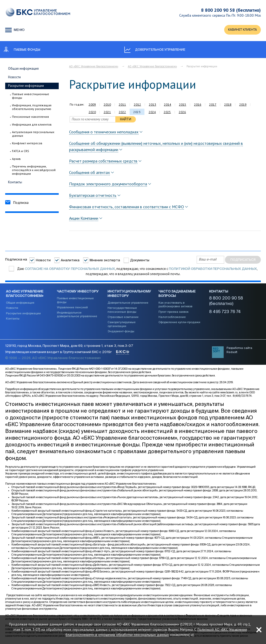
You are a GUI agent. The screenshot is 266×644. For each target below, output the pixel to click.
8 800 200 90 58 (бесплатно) (231, 10)
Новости (14, 78)
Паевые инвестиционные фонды (31, 96)
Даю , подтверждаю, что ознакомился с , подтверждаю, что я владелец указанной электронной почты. (137, 272)
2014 (168, 105)
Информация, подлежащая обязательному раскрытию (32, 108)
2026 (182, 113)
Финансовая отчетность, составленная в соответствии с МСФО (127, 207)
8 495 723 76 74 (225, 314)
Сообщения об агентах (89, 173)
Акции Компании (84, 219)
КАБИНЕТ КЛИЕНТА (241, 30)
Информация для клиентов (32, 125)
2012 (137, 105)
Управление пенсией (72, 309)
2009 (92, 105)
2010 (107, 105)
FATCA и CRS (21, 152)
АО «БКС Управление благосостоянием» (94, 67)
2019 (243, 105)
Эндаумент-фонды (121, 333)
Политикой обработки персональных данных (213, 269)
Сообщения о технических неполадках (104, 133)
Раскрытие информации (26, 86)
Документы (140, 261)
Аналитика (70, 261)
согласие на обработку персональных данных (70, 269)
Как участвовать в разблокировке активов (175, 306)
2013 (152, 105)
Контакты (15, 183)
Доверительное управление (128, 304)
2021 (107, 113)
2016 (198, 105)
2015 (183, 105)
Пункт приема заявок (174, 313)
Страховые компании (123, 319)
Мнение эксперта (105, 261)
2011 (122, 105)
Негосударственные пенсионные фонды (122, 312)
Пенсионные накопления (30, 117)
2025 (167, 113)
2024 (152, 113)
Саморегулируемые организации (122, 326)
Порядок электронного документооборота (108, 185)
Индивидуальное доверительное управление (77, 316)
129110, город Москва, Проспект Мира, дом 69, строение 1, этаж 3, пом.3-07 (69, 350)
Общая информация (23, 69)
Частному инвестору (78, 293)
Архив (16, 160)
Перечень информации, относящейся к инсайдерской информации (34, 171)
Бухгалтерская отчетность (93, 196)
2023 (137, 113)
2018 (228, 105)
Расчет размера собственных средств (103, 162)
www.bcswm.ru (229, 396)
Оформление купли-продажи (179, 324)
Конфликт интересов (27, 144)
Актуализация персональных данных (33, 134)
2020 (92, 113)
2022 (122, 113)
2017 (213, 105)
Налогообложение (172, 319)
